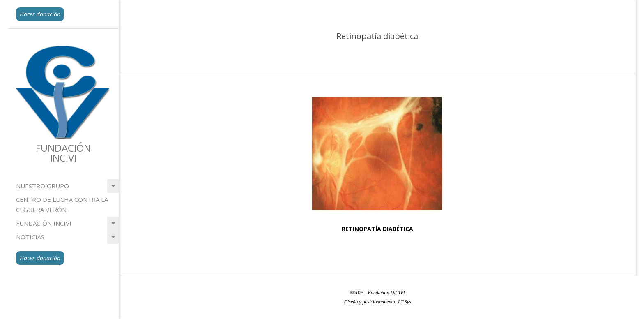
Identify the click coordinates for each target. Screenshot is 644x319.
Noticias (30, 237)
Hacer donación (40, 14)
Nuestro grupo (43, 186)
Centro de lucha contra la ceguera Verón (62, 205)
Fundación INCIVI (44, 223)
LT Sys (405, 302)
